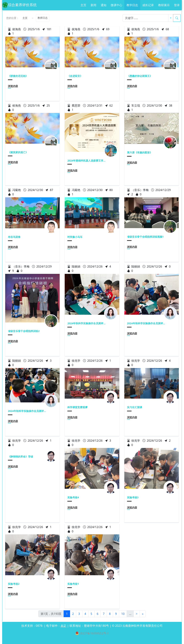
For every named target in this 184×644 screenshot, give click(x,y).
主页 (83, 5)
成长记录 (148, 5)
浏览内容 (13, 86)
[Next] (137, 614)
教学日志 (132, 5)
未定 (63, 626)
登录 (177, 5)
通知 (103, 5)
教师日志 (43, 18)
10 (123, 614)
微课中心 (116, 5)
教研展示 (164, 5)
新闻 (93, 5)
